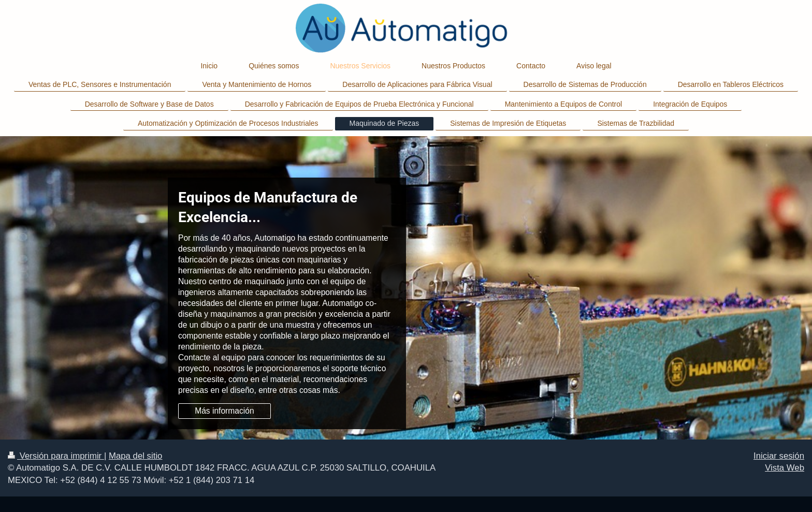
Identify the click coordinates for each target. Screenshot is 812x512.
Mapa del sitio (136, 456)
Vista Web (785, 468)
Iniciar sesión (779, 456)
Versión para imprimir (56, 456)
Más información (224, 411)
